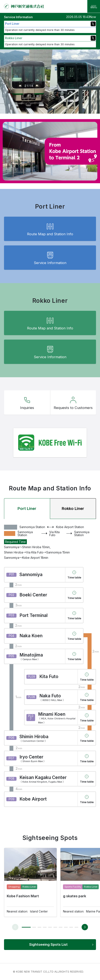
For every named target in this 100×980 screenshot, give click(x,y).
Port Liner (27, 509)
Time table (74, 577)
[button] (26, 927)
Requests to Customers (73, 402)
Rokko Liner (73, 509)
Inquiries (27, 402)
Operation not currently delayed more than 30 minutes (40, 30)
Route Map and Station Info (50, 229)
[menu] (94, 6)
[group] (30, 882)
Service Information (50, 257)
